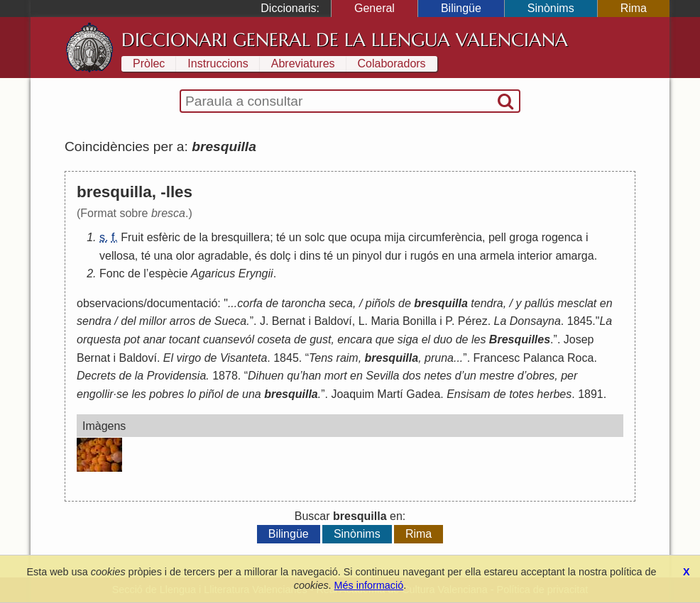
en (448, 256)
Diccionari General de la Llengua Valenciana (345, 40)
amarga (574, 256)
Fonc (112, 273)
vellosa (117, 256)
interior (535, 256)
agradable (223, 256)
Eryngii (256, 273)
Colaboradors (392, 63)
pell (497, 237)
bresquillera (240, 237)
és (261, 256)
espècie (168, 273)
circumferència (445, 237)
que (338, 237)
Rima (634, 8)
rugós (425, 256)
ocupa (366, 237)
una (164, 256)
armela (497, 256)
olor (186, 256)
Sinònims (551, 8)
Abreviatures (303, 63)
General (374, 8)
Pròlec (149, 63)
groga (524, 237)
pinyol (367, 256)
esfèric (164, 237)
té (281, 237)
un (295, 237)
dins (310, 256)
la (204, 237)
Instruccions (218, 63)
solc (315, 237)
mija (394, 237)
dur (393, 256)
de (190, 237)
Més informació (369, 585)
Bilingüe (461, 8)
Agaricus (213, 273)
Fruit (132, 237)
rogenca (562, 237)
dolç (280, 256)
